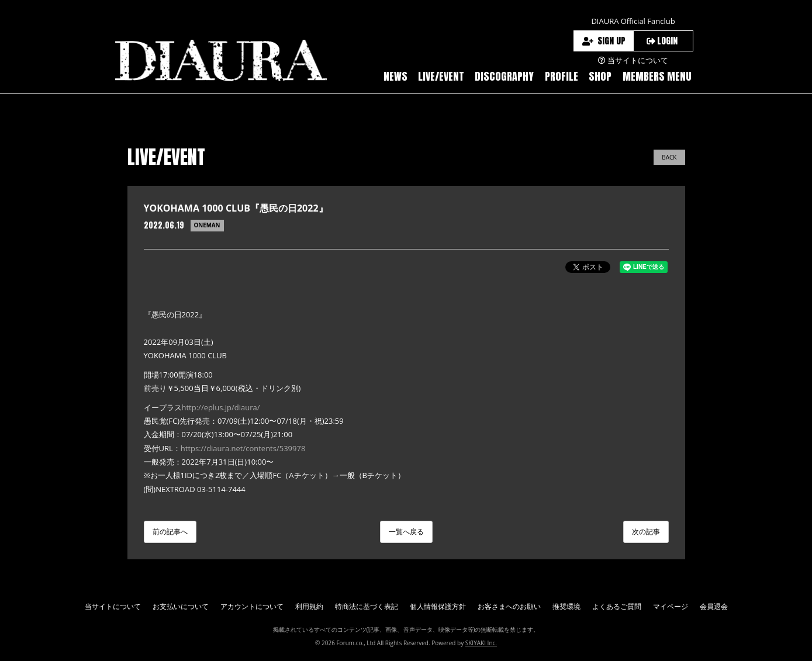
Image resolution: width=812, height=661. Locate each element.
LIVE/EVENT (441, 76)
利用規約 (309, 606)
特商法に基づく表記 (367, 606)
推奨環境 (566, 606)
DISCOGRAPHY (504, 76)
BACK (669, 157)
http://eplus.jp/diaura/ (221, 407)
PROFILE (562, 76)
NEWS (395, 76)
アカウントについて (252, 606)
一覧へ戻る (406, 532)
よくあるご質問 (617, 606)
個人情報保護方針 (438, 606)
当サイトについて (113, 606)
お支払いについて (181, 606)
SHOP (600, 76)
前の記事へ (170, 532)
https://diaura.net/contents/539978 (243, 448)
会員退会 (714, 606)
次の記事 (646, 532)
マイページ (671, 606)
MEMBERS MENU (657, 76)
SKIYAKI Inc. (481, 643)
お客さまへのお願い (509, 606)
